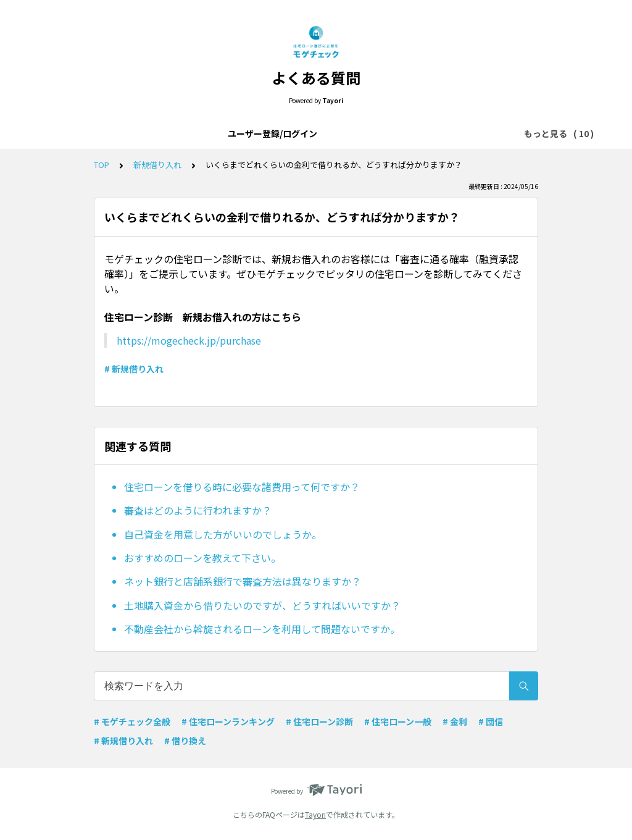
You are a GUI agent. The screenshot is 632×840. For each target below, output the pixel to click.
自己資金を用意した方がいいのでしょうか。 (223, 534)
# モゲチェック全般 (132, 721)
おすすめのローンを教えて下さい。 (202, 558)
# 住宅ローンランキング (228, 721)
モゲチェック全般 (325, 133)
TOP (102, 165)
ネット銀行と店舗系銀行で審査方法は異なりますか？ (243, 581)
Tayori (315, 814)
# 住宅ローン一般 (398, 721)
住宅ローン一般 (406, 133)
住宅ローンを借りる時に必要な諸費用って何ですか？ (242, 487)
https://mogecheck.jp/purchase (189, 340)
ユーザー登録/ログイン (98, 133)
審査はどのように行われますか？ (198, 510)
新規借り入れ (157, 165)
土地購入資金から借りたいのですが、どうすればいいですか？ (262, 605)
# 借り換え (185, 741)
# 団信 (491, 721)
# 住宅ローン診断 (319, 721)
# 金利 (455, 721)
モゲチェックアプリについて (217, 133)
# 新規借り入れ (134, 369)
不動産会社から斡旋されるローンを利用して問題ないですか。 (262, 629)
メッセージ (475, 133)
